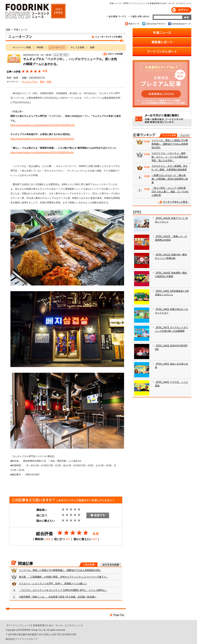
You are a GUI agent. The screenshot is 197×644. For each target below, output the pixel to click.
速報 (92, 47)
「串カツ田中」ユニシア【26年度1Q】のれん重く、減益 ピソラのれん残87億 (170, 192)
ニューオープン (66, 38)
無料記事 (184, 135)
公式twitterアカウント (154, 24)
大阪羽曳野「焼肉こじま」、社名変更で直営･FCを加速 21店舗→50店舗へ (58, 597)
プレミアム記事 (168, 135)
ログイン (181, 10)
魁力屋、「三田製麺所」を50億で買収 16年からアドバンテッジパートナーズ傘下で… (64, 577)
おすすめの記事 (110, 565)
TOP (8, 30)
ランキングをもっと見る (174, 202)
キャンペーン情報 (22, 47)
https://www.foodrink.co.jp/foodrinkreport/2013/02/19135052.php (43, 125)
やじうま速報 (77, 47)
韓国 (49, 82)
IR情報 (40, 47)
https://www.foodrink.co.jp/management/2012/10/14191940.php (42, 139)
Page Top (117, 615)
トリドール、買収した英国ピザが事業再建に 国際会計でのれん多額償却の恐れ (60, 570)
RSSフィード (133, 24)
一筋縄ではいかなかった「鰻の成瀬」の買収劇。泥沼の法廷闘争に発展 (170, 179)
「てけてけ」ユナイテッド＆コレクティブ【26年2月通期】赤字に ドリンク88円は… (63, 590)
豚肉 (42, 82)
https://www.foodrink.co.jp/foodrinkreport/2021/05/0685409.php (42, 153)
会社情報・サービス (117, 17)
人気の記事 (88, 565)
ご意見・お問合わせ (139, 17)
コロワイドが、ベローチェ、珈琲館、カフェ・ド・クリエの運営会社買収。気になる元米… (170, 157)
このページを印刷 (113, 54)
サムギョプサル (30, 82)
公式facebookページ (179, 24)
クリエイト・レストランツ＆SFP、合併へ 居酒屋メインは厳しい (53, 583)
